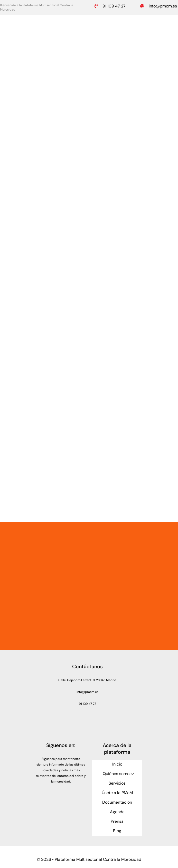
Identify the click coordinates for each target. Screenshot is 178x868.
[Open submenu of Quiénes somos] (133, 774)
